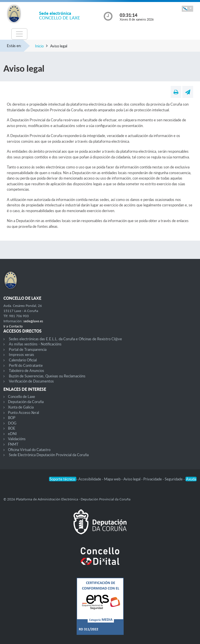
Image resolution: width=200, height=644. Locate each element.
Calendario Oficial (23, 360)
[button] (187, 9)
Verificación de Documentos (31, 381)
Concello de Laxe (22, 397)
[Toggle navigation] (19, 34)
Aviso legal (132, 479)
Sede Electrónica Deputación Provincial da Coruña (49, 455)
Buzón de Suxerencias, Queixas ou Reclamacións (47, 376)
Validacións (17, 439)
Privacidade (153, 479)
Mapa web (113, 479)
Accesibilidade (90, 479)
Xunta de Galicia (21, 407)
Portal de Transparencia (28, 349)
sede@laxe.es (33, 321)
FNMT (13, 444)
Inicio (39, 46)
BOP (12, 418)
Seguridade (174, 479)
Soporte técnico (63, 479)
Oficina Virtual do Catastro (29, 450)
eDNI (12, 434)
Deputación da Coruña (26, 402)
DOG (12, 423)
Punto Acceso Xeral (24, 412)
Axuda (191, 479)
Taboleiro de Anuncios (26, 371)
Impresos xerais (22, 355)
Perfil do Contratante (26, 365)
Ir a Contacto (13, 326)
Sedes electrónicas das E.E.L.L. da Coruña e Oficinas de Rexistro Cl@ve (65, 339)
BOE (12, 428)
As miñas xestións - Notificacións (35, 344)
